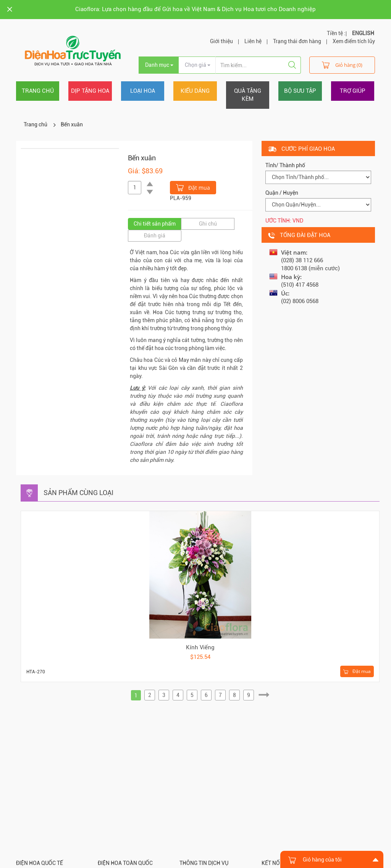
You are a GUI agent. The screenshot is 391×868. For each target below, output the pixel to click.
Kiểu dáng (195, 91)
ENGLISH (363, 33)
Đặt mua (193, 187)
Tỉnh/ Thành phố (285, 165)
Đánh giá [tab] (155, 236)
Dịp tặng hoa (90, 91)
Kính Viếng (200, 647)
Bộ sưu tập (300, 91)
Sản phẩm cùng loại (78, 493)
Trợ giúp (353, 91)
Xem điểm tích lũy (354, 41)
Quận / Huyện (282, 193)
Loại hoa (143, 91)
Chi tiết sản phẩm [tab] (155, 224)
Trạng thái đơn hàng (297, 41)
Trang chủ (38, 91)
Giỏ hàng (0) (342, 65)
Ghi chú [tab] (208, 224)
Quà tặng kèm (248, 95)
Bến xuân (72, 124)
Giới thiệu (221, 41)
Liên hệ (253, 41)
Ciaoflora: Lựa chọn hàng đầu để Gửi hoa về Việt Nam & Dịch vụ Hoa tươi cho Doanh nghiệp (195, 9)
